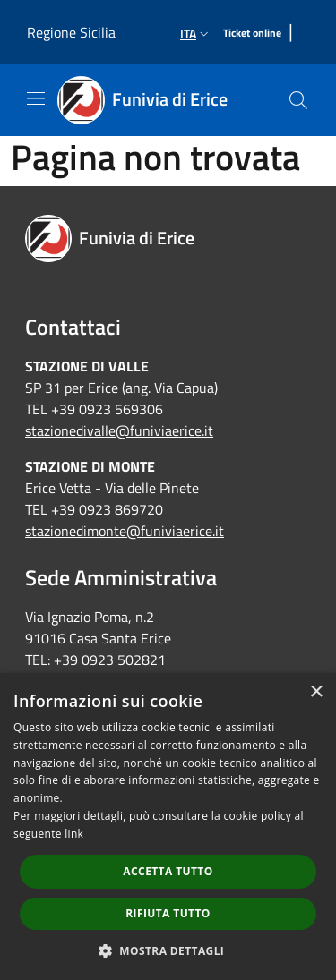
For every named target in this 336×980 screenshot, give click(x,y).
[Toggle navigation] (36, 98)
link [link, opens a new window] (74, 834)
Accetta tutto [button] (168, 871)
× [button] (316, 692)
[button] (168, 950)
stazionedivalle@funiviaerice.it (119, 430)
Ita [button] (196, 34)
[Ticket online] (252, 34)
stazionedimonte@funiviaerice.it (125, 531)
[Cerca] (298, 100)
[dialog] (168, 827)
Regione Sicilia (71, 32)
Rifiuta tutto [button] (168, 913)
